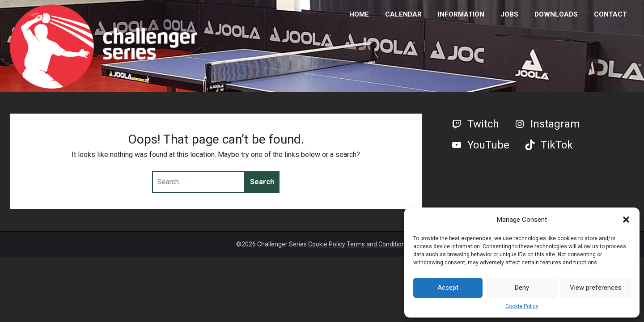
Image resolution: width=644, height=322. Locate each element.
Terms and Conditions (377, 244)
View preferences (596, 288)
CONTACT (610, 14)
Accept (448, 288)
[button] (626, 220)
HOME (359, 14)
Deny (522, 288)
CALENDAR (403, 14)
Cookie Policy (522, 306)
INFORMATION (461, 14)
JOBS (509, 14)
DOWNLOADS (556, 14)
